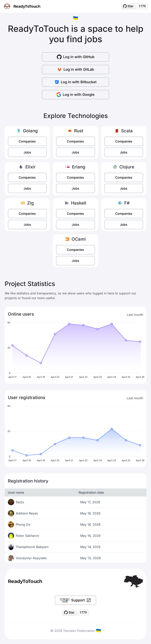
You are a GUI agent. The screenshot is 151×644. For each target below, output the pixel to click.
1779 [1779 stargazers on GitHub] (142, 6)
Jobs (27, 152)
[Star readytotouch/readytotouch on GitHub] (128, 6)
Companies (27, 141)
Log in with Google (75, 95)
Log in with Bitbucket (75, 82)
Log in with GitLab (76, 69)
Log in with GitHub (76, 57)
